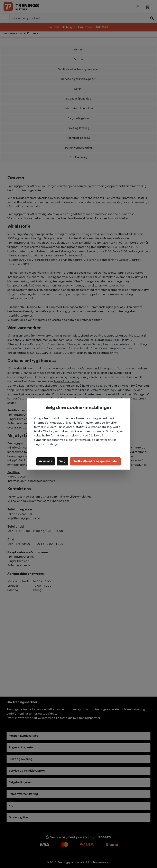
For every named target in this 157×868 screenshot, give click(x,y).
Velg (62, 461)
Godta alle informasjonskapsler (95, 461)
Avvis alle (46, 461)
